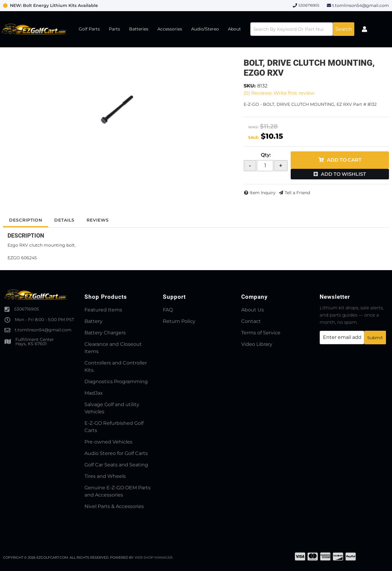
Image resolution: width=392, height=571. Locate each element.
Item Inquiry (263, 193)
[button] (302, 29)
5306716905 (27, 309)
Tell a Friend (297, 193)
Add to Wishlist (343, 174)
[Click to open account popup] (365, 29)
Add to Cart (344, 160)
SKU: (250, 86)
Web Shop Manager (153, 557)
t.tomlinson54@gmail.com (361, 5)
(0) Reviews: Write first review (279, 93)
